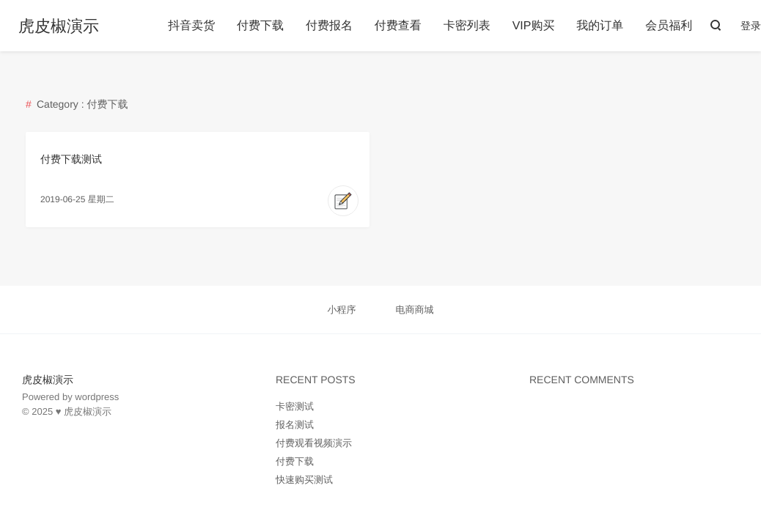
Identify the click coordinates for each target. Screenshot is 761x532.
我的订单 (600, 26)
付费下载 (260, 26)
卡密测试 (295, 406)
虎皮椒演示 (59, 26)
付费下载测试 (71, 159)
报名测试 (295, 425)
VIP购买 (534, 26)
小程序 (342, 310)
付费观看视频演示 (314, 443)
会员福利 (669, 26)
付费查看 (398, 26)
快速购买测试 (304, 480)
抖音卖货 (191, 26)
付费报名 (329, 26)
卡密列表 (467, 26)
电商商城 (414, 310)
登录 (751, 26)
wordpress (97, 397)
